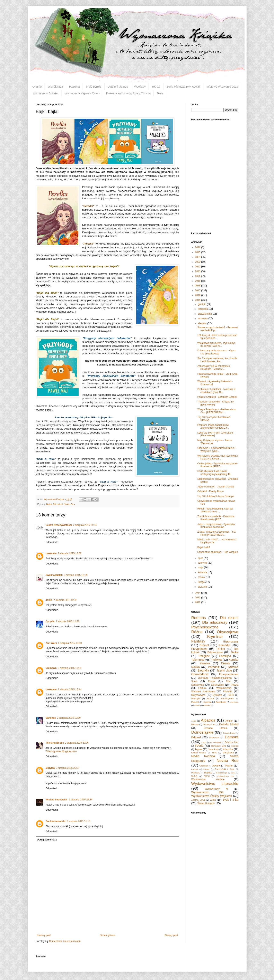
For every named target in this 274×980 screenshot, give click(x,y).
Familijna (225, 656)
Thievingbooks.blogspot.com (61, 751)
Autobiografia (227, 698)
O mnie (37, 87)
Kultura (210, 698)
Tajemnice (198, 660)
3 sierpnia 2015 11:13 (78, 821)
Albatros (208, 720)
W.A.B (194, 776)
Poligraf (195, 769)
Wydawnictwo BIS (225, 776)
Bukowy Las (209, 724)
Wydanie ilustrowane (203, 692)
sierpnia (202, 323)
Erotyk (212, 681)
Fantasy (198, 641)
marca (202, 577)
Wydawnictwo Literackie (215, 784)
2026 (198, 247)
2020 (198, 276)
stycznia (203, 587)
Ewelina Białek (54, 575)
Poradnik (214, 667)
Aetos (194, 721)
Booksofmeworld (56, 821)
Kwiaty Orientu (199, 753)
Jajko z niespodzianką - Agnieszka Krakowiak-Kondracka (216, 526)
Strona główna (108, 935)
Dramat (204, 645)
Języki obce (224, 670)
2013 (198, 598)
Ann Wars (51, 643)
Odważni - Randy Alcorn (210, 491)
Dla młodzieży (215, 622)
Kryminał (215, 636)
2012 (198, 602)
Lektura (202, 688)
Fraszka (207, 705)
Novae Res (69, 504)
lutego (202, 582)
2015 (198, 300)
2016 (198, 295)
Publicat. (196, 773)
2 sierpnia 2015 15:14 (70, 689)
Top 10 (156, 87)
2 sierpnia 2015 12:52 (67, 621)
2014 (198, 593)
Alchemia (234, 702)
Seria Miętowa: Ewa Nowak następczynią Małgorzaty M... (215, 473)
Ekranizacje (217, 685)
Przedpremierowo (229, 674)
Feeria (199, 746)
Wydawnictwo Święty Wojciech (212, 796)
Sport (194, 681)
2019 (198, 281)
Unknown (51, 553)
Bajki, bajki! (204, 547)
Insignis (235, 746)
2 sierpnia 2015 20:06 (77, 743)
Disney (226, 663)
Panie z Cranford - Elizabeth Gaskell (217, 397)
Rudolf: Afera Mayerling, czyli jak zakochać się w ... (215, 510)
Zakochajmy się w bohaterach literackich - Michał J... (214, 368)
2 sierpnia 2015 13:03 (70, 643)
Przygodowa (199, 649)
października (205, 314)
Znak (213, 800)
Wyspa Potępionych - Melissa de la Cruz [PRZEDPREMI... (216, 411)
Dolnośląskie (202, 732)
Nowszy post (44, 935)
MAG (215, 753)
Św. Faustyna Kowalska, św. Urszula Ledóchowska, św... (217, 360)
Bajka (49, 504)
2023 (198, 262)
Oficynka (204, 766)
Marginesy (228, 753)
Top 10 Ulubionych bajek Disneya (215, 496)
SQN (233, 773)
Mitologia (196, 698)
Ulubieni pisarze (118, 87)
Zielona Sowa (198, 800)
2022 (198, 267)
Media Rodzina (203, 756)
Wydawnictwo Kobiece (208, 779)
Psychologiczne (205, 627)
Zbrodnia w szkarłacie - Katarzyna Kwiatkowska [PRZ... (216, 518)
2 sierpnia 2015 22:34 (81, 800)
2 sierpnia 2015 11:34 (85, 525)
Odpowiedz (52, 542)
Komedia (224, 645)
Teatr (160, 93)
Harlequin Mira (219, 746)
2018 (198, 286)
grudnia (202, 304)
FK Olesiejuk (216, 742)
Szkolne (233, 667)
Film (228, 681)
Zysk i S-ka (231, 800)
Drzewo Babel (229, 733)
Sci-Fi (231, 695)
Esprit (204, 742)
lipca (201, 558)
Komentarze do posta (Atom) (65, 941)
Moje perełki (94, 87)
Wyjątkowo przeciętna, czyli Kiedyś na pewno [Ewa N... (216, 344)
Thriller (221, 649)
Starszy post (171, 935)
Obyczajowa (228, 632)
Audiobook (221, 702)
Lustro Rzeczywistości (59, 525)
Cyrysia (50, 621)
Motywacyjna (198, 695)
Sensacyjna (198, 685)
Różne (197, 632)
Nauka (196, 667)
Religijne (204, 656)
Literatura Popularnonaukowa (215, 678)
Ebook (197, 705)
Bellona (195, 724)
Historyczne (231, 641)
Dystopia (217, 695)
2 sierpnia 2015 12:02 (70, 553)
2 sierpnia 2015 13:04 (70, 668)
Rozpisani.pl (221, 773)
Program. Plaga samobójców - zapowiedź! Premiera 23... (214, 426)
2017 (198, 291)
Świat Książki (206, 803)
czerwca (203, 563)
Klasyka (205, 663)
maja (201, 568)
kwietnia (203, 572)
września (203, 318)
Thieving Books (55, 743)
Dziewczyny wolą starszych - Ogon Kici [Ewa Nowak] (216, 352)
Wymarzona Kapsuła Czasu (82, 93)
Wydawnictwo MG (207, 792)
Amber (229, 721)
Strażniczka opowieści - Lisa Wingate (218, 552)
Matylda (50, 768)
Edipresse (214, 738)
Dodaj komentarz (47, 840)
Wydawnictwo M (216, 789)
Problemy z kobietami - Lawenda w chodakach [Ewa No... (216, 391)
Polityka (216, 660)
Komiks (233, 660)
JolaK (49, 600)
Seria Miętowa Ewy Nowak (184, 87)
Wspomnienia (224, 688)
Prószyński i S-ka (225, 769)
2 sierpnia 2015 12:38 (76, 575)
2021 (198, 271)
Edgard (196, 737)
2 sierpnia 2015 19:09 (69, 718)
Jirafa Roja (213, 749)
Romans (199, 618)
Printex (206, 769)
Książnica (228, 749)
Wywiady (140, 87)
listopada (203, 309)
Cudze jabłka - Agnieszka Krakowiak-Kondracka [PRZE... (217, 465)
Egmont (231, 737)
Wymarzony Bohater (46, 93)
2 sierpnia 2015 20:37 (68, 768)
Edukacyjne (215, 652)
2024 (198, 257)
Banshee (51, 718)
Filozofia (228, 692)
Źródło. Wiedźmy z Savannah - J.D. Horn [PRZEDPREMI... (217, 533)
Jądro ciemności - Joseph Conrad (216, 487)
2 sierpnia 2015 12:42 (65, 600)
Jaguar (198, 749)
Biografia (203, 670)
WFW (207, 776)
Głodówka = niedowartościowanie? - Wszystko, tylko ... (217, 449)
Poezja (235, 685)
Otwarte (216, 766)
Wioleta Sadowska (57, 800)
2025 (198, 252)
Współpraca (55, 87)
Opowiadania (200, 674)
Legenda (207, 702)
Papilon (229, 766)
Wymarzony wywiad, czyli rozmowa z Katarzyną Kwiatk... (217, 457)
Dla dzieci (58, 504)
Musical (195, 702)
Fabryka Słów (232, 742)
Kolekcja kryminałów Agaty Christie (128, 93)
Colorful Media (229, 724)
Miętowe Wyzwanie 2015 (222, 87)
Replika (208, 773)
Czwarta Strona (215, 728)
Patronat (75, 87)
